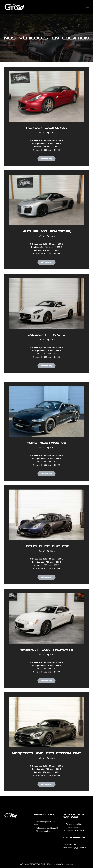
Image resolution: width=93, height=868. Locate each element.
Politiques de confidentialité (47, 828)
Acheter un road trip (74, 824)
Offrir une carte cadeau (75, 830)
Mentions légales (43, 831)
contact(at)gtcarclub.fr (77, 848)
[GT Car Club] (14, 7)
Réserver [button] (46, 159)
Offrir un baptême (73, 827)
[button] (87, 7)
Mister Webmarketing (64, 864)
